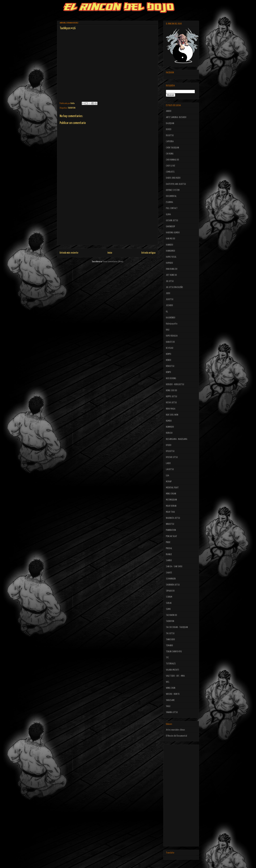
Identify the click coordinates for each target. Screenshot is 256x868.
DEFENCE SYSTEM (173, 190)
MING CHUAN (171, 494)
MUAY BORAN (171, 506)
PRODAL (169, 548)
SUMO (168, 609)
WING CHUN (171, 688)
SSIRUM (169, 597)
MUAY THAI (170, 512)
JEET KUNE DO (171, 275)
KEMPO (169, 354)
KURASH (169, 433)
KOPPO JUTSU (171, 397)
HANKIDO (170, 245)
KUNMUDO (170, 427)
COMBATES (170, 172)
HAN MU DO (171, 239)
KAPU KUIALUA (172, 336)
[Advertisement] (108, 222)
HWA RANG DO (172, 269)
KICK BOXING (171, 378)
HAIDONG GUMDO (173, 233)
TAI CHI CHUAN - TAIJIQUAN (177, 627)
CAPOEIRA (170, 141)
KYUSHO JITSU (172, 457)
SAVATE (169, 573)
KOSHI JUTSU (171, 403)
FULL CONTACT (172, 208)
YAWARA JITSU (172, 712)
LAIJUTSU (170, 469)
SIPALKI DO (170, 591)
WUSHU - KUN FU (173, 694)
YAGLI (168, 706)
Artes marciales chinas (175, 730)
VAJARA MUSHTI (172, 670)
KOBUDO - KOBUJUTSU (175, 384)
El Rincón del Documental (176, 736)
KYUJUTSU (170, 451)
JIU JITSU (170, 281)
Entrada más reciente (69, 253)
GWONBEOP (171, 227)
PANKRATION (171, 530)
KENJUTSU (170, 366)
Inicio (110, 253)
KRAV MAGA (171, 409)
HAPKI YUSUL (171, 257)
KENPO (168, 372)
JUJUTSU (170, 299)
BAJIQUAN (170, 123)
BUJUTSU (170, 135)
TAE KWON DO (171, 615)
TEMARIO (169, 646)
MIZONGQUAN (171, 500)
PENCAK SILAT (171, 536)
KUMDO (169, 421)
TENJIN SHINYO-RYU (174, 652)
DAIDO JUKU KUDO (173, 178)
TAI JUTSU (170, 633)
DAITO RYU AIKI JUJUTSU (176, 184)
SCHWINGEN (171, 579)
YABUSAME (170, 700)
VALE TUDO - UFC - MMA (175, 676)
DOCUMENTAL (171, 196)
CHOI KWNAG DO (172, 160)
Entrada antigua (148, 253)
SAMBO (169, 560)
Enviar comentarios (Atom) (113, 262)
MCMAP (169, 482)
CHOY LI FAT (171, 166)
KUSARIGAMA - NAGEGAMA (177, 439)
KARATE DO (170, 342)
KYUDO (169, 445)
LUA (167, 476)
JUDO (168, 293)
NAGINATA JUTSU (173, 518)
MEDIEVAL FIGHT (172, 488)
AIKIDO (169, 111)
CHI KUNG (170, 154)
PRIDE (168, 542)
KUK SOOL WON (172, 415)
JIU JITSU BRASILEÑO (174, 287)
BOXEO (169, 129)
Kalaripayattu (172, 324)
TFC (167, 658)
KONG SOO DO (171, 390)
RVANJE (169, 554)
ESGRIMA (169, 202)
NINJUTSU (170, 524)
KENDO (169, 360)
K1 (167, 312)
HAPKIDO (169, 263)
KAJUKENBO (171, 318)
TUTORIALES (171, 664)
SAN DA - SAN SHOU (174, 567)
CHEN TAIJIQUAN (172, 148)
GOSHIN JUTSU (172, 221)
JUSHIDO (169, 305)
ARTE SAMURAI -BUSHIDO (176, 117)
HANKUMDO (171, 251)
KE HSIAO (170, 348)
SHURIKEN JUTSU (173, 585)
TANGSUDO (170, 639)
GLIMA (168, 214)
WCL (168, 682)
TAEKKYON (72, 108)
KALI (168, 330)
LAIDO (168, 463)
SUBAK (169, 603)
